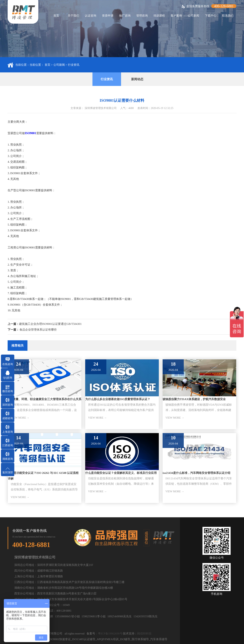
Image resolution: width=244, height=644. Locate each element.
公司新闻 (193, 16)
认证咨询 (91, 16)
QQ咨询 (8, 378)
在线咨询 (8, 364)
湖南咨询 (8, 459)
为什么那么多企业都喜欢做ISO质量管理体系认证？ (118, 399)
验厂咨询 (125, 16)
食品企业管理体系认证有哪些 (38, 330)
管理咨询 (142, 16)
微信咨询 (8, 391)
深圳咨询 (8, 405)
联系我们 (228, 16)
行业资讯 (74, 65)
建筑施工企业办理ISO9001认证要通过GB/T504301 (50, 324)
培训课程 (159, 16)
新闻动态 (137, 79)
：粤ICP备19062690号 (109, 634)
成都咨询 (8, 418)
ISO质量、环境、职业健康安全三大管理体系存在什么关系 (45, 399)
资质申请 (108, 16)
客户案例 (176, 16)
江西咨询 (8, 445)
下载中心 (211, 16)
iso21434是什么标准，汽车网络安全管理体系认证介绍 (196, 473)
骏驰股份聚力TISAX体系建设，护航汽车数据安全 (194, 399)
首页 (56, 16)
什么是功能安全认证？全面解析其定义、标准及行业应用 (121, 473)
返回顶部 (8, 472)
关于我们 (73, 16)
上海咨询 (8, 432)
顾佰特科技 (144, 634)
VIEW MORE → (20, 418)
